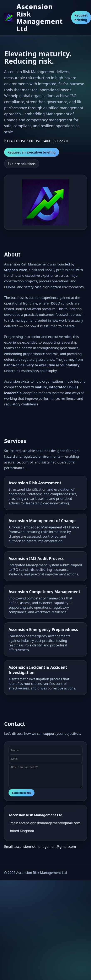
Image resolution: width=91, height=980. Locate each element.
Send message (22, 793)
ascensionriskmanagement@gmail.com (45, 847)
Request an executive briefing (32, 152)
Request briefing (81, 18)
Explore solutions (22, 164)
